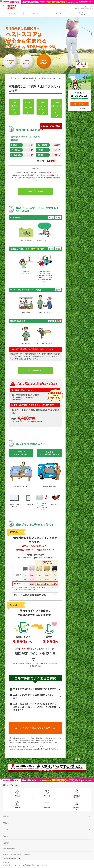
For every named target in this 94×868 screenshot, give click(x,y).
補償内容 (35, 14)
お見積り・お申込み (82, 14)
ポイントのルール (50, 663)
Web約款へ (83, 108)
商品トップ (12, 14)
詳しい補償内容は (35, 370)
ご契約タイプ (59, 14)
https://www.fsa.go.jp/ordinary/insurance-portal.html (26, 749)
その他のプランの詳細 (35, 191)
